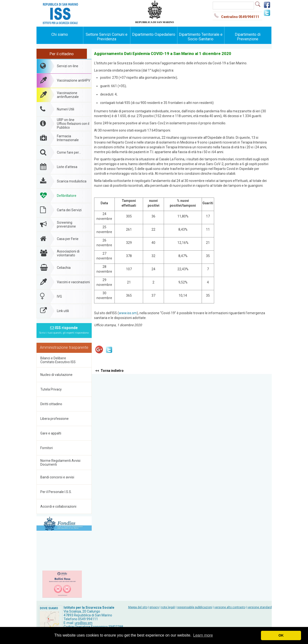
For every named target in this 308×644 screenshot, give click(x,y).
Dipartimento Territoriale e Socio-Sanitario (201, 37)
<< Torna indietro (109, 371)
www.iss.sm (128, 313)
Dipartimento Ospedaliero (154, 34)
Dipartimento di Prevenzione (248, 37)
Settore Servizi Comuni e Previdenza (107, 37)
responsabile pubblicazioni (195, 607)
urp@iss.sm (84, 623)
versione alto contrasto (230, 607)
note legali (168, 607)
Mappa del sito (138, 607)
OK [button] (281, 635)
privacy (154, 607)
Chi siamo (60, 34)
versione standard (260, 607)
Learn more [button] (203, 635)
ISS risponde (64, 330)
